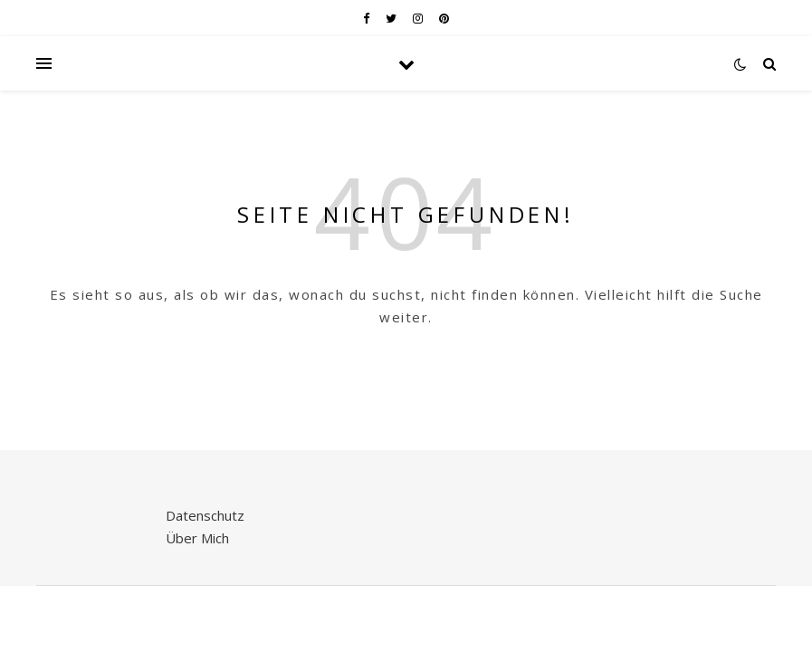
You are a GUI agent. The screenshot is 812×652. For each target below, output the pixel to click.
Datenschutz (205, 515)
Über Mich (197, 538)
